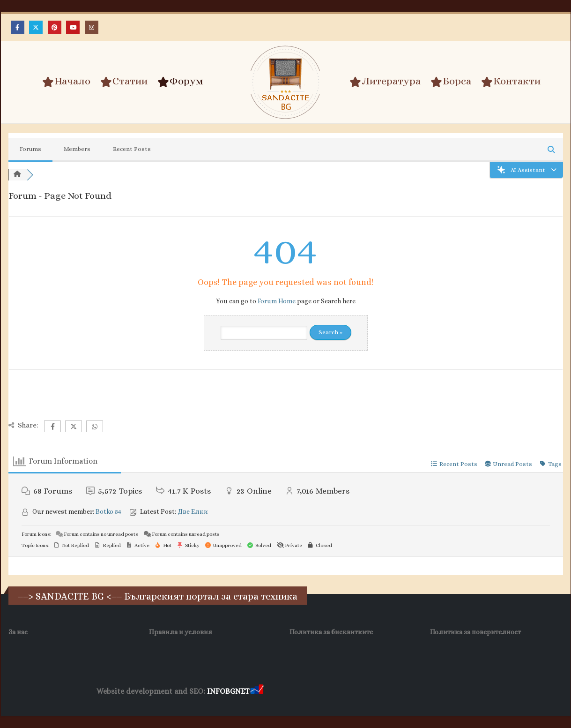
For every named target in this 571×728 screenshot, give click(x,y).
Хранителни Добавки (299, 692)
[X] (36, 27)
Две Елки (193, 511)
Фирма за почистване (372, 692)
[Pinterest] (55, 27)
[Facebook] (18, 27)
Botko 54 (108, 511)
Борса (451, 82)
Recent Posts (132, 149)
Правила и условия (181, 632)
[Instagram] (92, 27)
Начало (66, 82)
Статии (124, 82)
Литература (385, 82)
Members (77, 149)
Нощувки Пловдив (441, 692)
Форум (180, 82)
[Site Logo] (286, 82)
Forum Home (277, 301)
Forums (30, 149)
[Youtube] (73, 27)
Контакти (511, 82)
